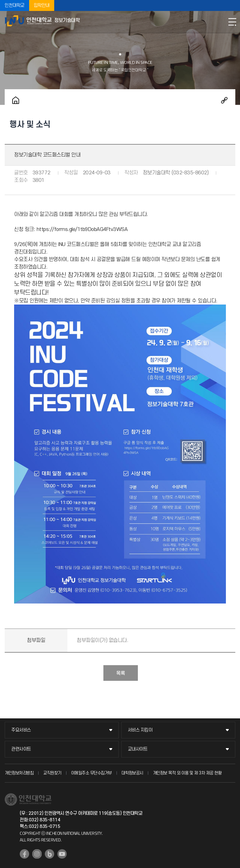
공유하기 (224, 100)
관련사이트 (21, 749)
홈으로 (16, 100)
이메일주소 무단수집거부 (91, 773)
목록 (121, 673)
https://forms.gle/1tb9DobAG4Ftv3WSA (82, 229)
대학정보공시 (132, 773)
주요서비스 (21, 730)
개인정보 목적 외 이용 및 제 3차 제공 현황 (187, 773)
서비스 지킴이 (140, 730)
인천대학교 (15, 5)
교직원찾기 (52, 773)
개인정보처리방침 (19, 773)
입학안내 (42, 5)
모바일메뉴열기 (232, 22)
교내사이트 (138, 749)
